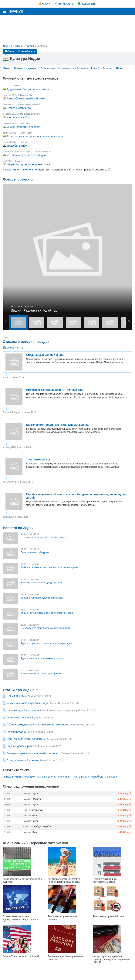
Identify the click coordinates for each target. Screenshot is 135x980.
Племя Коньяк (15, 696)
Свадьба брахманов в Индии (45, 355)
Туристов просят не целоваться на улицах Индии (47, 643)
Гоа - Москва (30, 816)
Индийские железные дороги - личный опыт (55, 390)
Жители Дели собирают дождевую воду (42, 583)
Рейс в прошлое (17, 732)
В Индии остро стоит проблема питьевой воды (45, 628)
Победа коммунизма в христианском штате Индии (37, 724)
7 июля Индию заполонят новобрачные (41, 674)
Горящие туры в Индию (38, 777)
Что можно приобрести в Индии (26, 155)
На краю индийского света (23, 710)
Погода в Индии (13, 777)
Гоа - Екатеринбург (33, 810)
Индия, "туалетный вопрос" (24, 127)
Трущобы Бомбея (17, 146)
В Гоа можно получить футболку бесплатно (44, 537)
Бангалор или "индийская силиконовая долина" (58, 425)
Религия (108, 68)
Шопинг (94, 68)
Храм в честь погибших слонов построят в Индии (47, 613)
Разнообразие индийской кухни (26, 98)
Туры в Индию (81, 777)
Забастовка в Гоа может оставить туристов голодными (49, 567)
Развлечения (48, 68)
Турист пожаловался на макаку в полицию (43, 658)
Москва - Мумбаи (32, 799)
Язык (119, 68)
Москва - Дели (31, 794)
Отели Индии (62, 777)
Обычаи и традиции (25, 68)
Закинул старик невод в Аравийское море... (33, 753)
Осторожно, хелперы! (20, 717)
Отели (46, 4)
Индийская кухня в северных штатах (29, 164)
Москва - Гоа (30, 832)
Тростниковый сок (38, 460)
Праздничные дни (66, 68)
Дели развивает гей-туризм (35, 552)
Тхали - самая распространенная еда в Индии (35, 136)
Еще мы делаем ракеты (21, 746)
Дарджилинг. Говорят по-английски (28, 89)
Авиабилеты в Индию (104, 777)
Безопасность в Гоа (19, 108)
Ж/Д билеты (89, 4)
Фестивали (83, 68)
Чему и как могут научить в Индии (28, 703)
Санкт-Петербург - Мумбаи (37, 827)
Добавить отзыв (13, 348)
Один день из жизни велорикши (26, 739)
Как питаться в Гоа (18, 117)
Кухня (7, 68)
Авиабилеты (66, 4)
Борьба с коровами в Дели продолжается (42, 598)
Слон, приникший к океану (23, 760)
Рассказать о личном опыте (20, 170)
